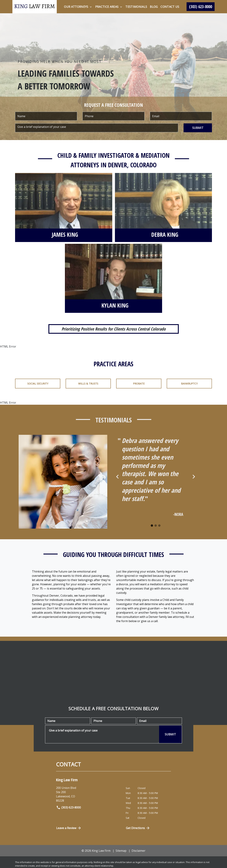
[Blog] (154, 7)
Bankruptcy (189, 384)
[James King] (65, 235)
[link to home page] (35, 7)
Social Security (38, 384)
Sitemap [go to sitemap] (121, 851)
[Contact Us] (170, 7)
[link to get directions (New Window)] (88, 794)
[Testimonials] (136, 7)
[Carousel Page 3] (159, 526)
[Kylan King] (115, 306)
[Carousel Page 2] (156, 526)
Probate (139, 384)
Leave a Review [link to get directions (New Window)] (69, 828)
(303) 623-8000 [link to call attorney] (69, 807)
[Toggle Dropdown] (91, 7)
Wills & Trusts (88, 384)
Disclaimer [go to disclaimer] (139, 851)
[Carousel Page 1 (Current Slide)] (152, 526)
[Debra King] (165, 235)
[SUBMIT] (198, 128)
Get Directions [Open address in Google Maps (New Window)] (138, 828)
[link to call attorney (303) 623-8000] (201, 7)
